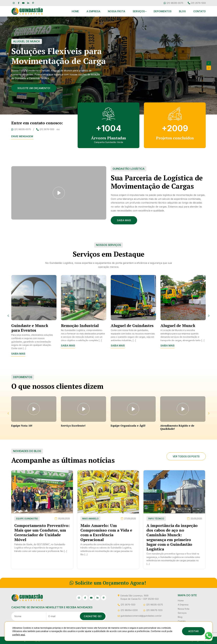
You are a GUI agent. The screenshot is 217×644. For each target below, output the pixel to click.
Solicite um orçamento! (34, 88)
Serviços (139, 11)
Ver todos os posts (186, 456)
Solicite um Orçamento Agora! (108, 583)
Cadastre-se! (93, 616)
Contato (200, 11)
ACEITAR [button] (193, 631)
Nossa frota (117, 11)
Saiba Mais (124, 220)
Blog (182, 11)
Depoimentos (163, 11)
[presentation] (209, 63)
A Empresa (93, 11)
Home (75, 11)
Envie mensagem (22, 136)
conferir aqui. (19, 635)
